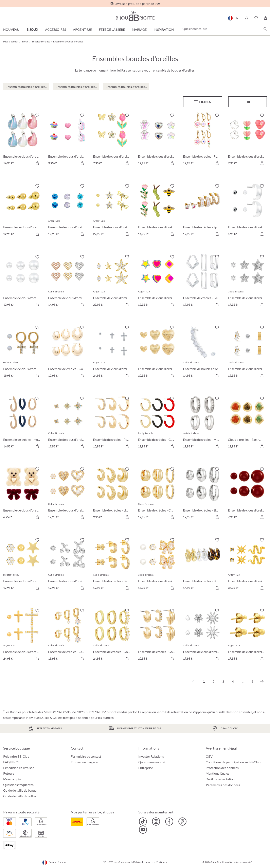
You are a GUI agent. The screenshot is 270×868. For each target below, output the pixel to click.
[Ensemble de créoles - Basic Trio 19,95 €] (112, 564)
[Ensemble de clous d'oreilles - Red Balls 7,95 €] (247, 494)
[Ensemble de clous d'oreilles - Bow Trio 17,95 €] (157, 564)
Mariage (139, 29)
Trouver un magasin (84, 762)
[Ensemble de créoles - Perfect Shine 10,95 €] (112, 423)
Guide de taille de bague (20, 790)
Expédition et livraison (19, 768)
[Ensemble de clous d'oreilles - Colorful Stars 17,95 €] (68, 423)
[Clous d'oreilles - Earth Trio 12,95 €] (247, 423)
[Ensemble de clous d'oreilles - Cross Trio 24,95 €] (23, 635)
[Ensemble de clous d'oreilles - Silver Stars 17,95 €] (247, 281)
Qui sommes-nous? (152, 762)
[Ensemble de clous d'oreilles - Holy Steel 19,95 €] (23, 352)
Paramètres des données (223, 785)
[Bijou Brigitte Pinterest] (182, 822)
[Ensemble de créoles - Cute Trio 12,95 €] (157, 423)
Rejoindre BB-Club (16, 756)
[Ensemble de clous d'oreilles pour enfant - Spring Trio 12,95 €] (157, 140)
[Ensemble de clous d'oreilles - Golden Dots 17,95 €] (247, 635)
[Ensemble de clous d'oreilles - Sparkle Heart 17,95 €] (68, 494)
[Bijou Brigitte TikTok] (143, 822)
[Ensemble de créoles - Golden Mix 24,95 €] (112, 635)
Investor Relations (151, 756)
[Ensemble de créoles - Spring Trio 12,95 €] (202, 211)
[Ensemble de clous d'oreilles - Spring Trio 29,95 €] (112, 211)
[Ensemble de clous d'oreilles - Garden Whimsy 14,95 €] (157, 211)
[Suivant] (262, 681)
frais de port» (126, 862)
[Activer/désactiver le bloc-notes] (37, 115)
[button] (246, 18)
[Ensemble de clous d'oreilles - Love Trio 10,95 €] (157, 352)
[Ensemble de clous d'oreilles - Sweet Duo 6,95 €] (23, 494)
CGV (209, 756)
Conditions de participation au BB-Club (233, 762)
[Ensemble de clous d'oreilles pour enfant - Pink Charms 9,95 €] (68, 140)
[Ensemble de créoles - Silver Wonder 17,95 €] (202, 494)
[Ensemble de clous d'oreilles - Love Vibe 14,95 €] (68, 281)
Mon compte (12, 779)
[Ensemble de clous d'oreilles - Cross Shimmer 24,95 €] (112, 352)
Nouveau (11, 29)
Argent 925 (82, 29)
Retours (9, 773)
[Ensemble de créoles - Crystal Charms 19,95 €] (68, 635)
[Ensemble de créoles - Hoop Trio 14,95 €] (23, 423)
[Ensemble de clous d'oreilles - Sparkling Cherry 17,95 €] (68, 564)
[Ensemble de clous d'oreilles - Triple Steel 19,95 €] (247, 352)
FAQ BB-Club (13, 762)
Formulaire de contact (86, 756)
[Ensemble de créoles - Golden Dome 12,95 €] (68, 352)
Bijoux (32, 29)
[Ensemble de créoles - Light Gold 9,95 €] (112, 494)
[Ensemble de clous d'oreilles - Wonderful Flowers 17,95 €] (202, 635)
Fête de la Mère (112, 29)
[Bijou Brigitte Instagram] (156, 822)
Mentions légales (218, 773)
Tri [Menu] (248, 102)
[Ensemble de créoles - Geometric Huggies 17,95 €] (202, 281)
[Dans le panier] (37, 163)
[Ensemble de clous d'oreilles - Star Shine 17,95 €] (23, 564)
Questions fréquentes (18, 785)
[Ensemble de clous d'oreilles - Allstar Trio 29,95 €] (112, 281)
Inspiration (164, 29)
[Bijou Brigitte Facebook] (169, 822)
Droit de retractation (220, 779)
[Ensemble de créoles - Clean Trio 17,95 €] (157, 494)
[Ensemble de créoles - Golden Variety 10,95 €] (157, 635)
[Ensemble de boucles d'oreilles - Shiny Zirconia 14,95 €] (202, 352)
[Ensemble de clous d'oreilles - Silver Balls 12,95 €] (23, 281)
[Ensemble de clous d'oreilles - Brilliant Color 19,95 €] (157, 281)
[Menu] (203, 102)
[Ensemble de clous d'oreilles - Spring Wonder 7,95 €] (112, 140)
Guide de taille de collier (20, 796)
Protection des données (222, 768)
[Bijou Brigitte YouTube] (143, 830)
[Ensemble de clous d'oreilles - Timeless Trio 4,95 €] (247, 211)
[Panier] (265, 18)
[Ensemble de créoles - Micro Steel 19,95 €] (202, 423)
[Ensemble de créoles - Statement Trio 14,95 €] (202, 564)
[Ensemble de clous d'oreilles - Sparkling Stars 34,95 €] (247, 564)
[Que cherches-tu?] (224, 29)
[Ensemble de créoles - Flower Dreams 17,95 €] (202, 140)
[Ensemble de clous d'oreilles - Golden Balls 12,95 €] (23, 211)
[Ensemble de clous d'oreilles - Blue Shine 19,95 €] (68, 211)
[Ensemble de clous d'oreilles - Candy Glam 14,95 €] (23, 140)
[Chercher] (265, 29)
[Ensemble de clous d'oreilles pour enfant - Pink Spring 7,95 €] (247, 140)
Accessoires (56, 29)
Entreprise (146, 768)
